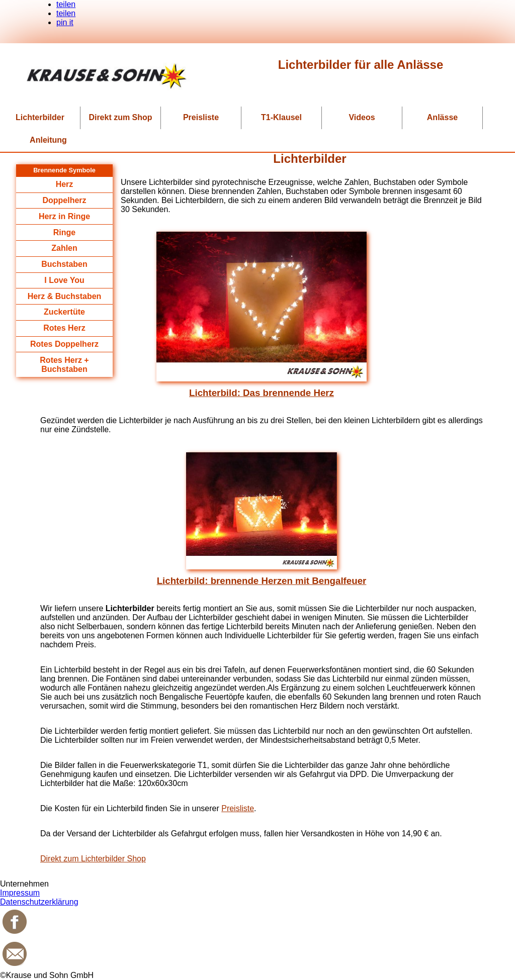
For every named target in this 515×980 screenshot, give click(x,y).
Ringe (64, 232)
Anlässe (442, 117)
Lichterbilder (40, 117)
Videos (362, 117)
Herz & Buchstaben (65, 296)
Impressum (20, 893)
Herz (65, 184)
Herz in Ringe (64, 216)
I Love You (64, 280)
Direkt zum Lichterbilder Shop (93, 859)
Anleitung (48, 140)
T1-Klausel (281, 117)
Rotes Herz (64, 328)
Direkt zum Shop (120, 117)
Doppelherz (64, 200)
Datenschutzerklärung (39, 902)
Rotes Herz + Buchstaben (64, 365)
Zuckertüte (64, 312)
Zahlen (64, 248)
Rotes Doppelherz (64, 344)
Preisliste (201, 117)
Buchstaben (64, 264)
